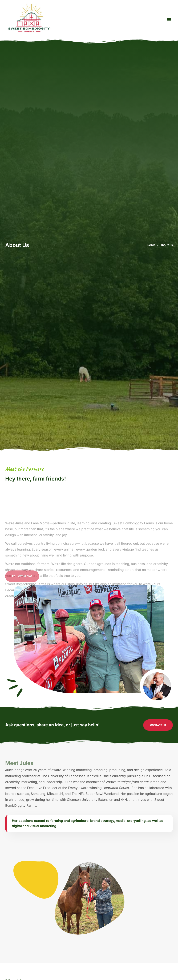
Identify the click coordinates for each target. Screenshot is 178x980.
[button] (169, 19)
